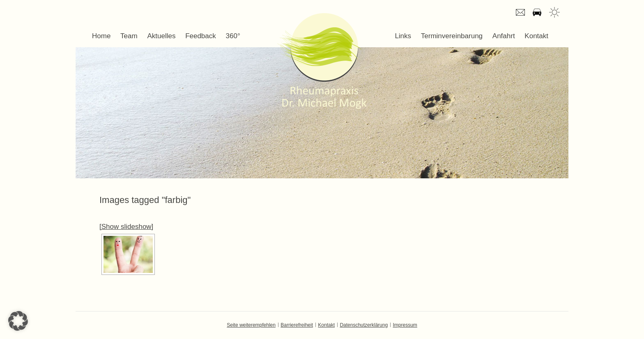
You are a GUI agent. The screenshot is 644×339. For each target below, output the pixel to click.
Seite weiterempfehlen (251, 325)
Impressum (405, 325)
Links (403, 36)
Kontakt (536, 36)
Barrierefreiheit (297, 325)
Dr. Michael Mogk (322, 61)
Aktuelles (161, 36)
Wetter (554, 12)
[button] (18, 321)
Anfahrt (537, 12)
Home (101, 36)
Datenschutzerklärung (364, 325)
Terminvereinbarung (452, 36)
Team (129, 36)
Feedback (201, 36)
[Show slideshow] (126, 227)
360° (233, 36)
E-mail (520, 12)
